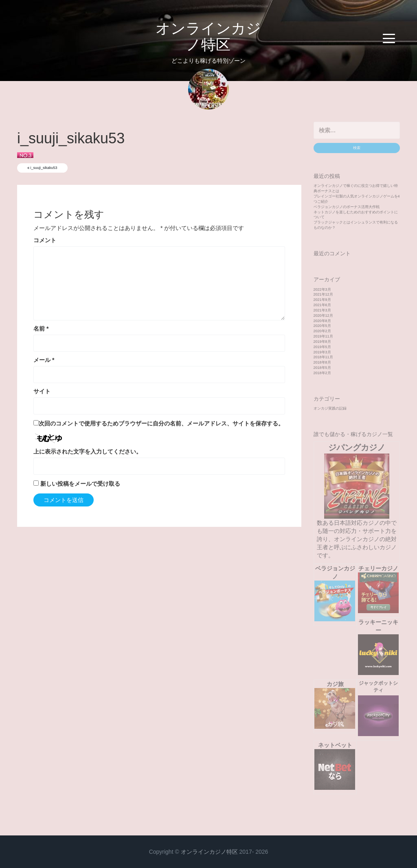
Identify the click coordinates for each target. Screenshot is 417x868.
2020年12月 (323, 316)
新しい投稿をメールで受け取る (80, 484)
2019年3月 (322, 352)
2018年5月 (322, 368)
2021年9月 (322, 300)
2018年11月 (323, 357)
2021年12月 (323, 294)
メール (44, 360)
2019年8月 (322, 342)
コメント (45, 240)
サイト (42, 391)
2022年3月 (322, 289)
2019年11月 (323, 336)
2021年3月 (322, 310)
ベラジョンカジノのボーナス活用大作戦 (347, 207)
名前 (41, 329)
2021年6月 (322, 305)
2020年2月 (322, 331)
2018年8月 (322, 362)
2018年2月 (322, 373)
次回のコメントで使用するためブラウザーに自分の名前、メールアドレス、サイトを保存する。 (161, 423)
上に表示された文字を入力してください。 (88, 452)
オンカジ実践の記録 (330, 408)
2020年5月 (322, 326)
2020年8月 (322, 321)
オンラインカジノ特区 (208, 36)
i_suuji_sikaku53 (42, 168)
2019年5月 (322, 347)
